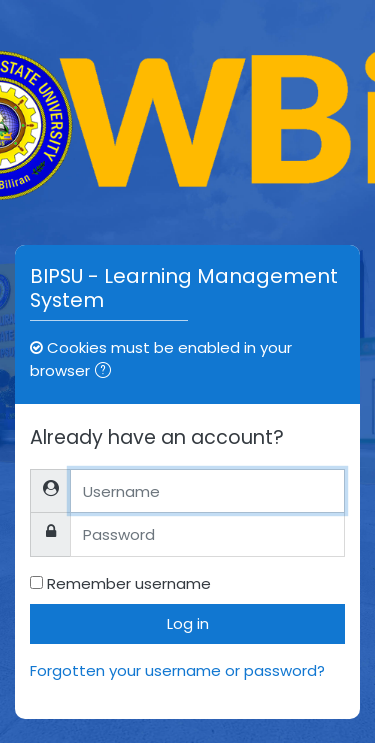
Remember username (129, 583)
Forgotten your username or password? (177, 670)
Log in (188, 623)
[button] (107, 372)
